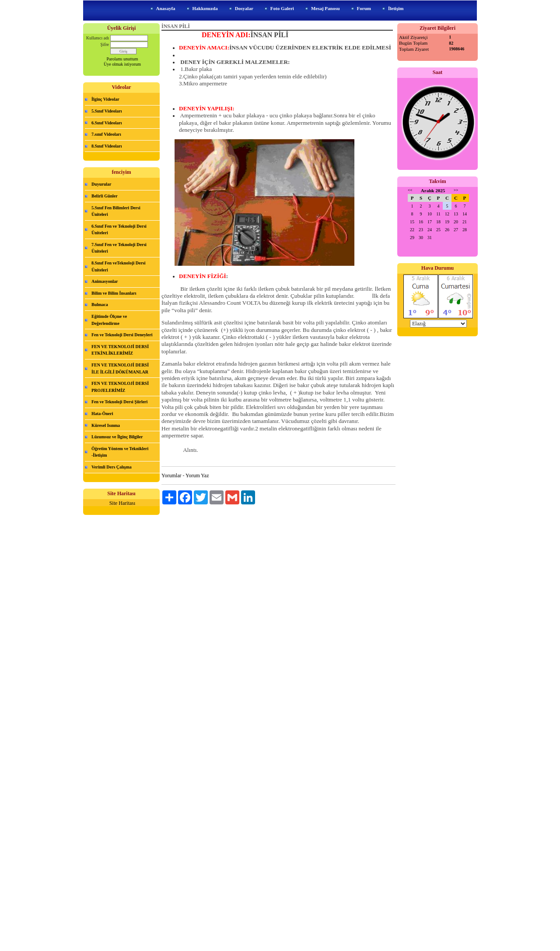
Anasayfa (166, 8)
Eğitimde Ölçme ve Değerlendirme (109, 320)
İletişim (396, 8)
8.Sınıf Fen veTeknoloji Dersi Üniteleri (119, 266)
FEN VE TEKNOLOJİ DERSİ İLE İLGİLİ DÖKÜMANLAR (120, 368)
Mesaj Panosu (325, 8)
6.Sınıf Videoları (107, 123)
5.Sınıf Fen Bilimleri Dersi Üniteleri (116, 211)
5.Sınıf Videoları (107, 111)
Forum (364, 8)
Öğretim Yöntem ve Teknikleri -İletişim (120, 452)
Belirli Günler (105, 196)
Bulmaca (100, 305)
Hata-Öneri (102, 414)
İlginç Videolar (105, 99)
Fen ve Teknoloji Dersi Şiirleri (119, 402)
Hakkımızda (205, 8)
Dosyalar (244, 8)
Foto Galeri (282, 8)
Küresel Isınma (106, 425)
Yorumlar (171, 475)
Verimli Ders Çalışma (112, 467)
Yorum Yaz (197, 475)
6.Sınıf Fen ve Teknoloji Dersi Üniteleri (119, 230)
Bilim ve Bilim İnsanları (114, 293)
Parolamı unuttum (122, 59)
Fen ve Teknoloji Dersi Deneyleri (122, 335)
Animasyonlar (105, 281)
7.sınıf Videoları (106, 134)
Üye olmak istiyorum (122, 64)
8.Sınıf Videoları (107, 146)
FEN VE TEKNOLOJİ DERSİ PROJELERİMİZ (120, 387)
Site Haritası (122, 503)
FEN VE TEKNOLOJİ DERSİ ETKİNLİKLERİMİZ (120, 350)
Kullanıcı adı (98, 38)
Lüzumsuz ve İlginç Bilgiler (117, 437)
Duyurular (101, 184)
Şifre (105, 44)
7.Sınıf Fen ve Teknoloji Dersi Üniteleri (119, 248)
